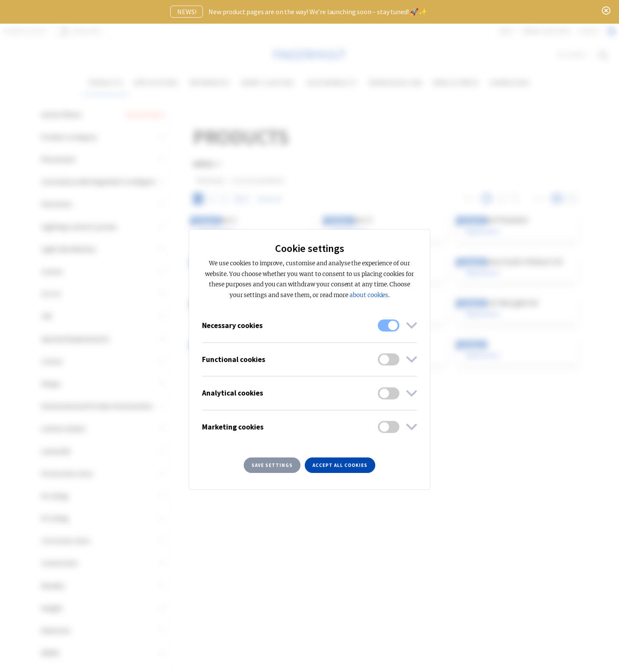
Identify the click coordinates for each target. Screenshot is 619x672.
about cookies (369, 295)
